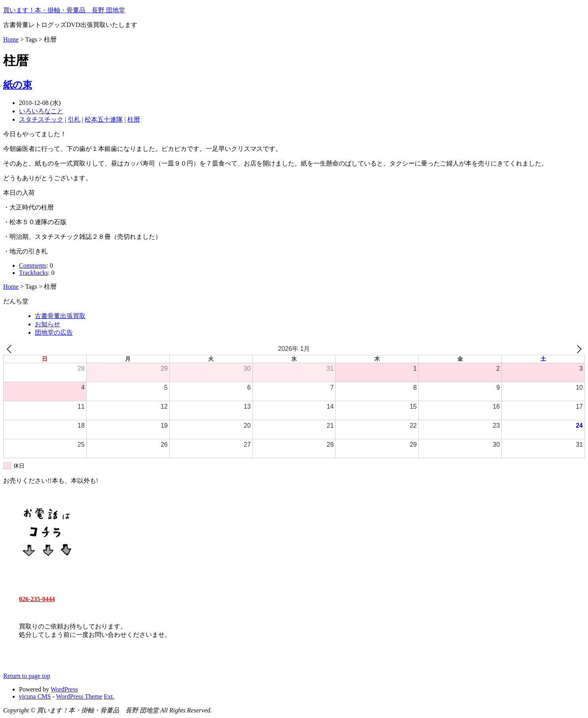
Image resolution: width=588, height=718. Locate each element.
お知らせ (47, 324)
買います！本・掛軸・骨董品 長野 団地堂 (64, 10)
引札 (74, 119)
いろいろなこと (41, 111)
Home (11, 39)
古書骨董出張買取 (60, 316)
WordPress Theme (79, 696)
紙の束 (18, 85)
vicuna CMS (35, 696)
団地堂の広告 (54, 332)
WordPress (64, 689)
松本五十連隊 (104, 119)
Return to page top (27, 676)
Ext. (109, 696)
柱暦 (134, 119)
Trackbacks (33, 273)
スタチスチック (41, 119)
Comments (33, 266)
